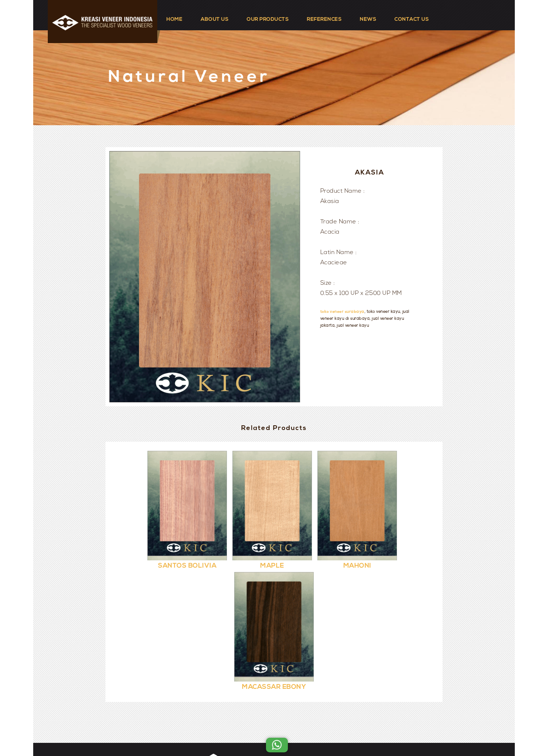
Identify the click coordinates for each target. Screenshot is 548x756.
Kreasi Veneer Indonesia (296, 731)
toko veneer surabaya (342, 312)
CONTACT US (412, 20)
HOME (174, 20)
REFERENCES (324, 20)
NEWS (368, 20)
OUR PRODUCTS (268, 20)
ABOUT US (215, 20)
